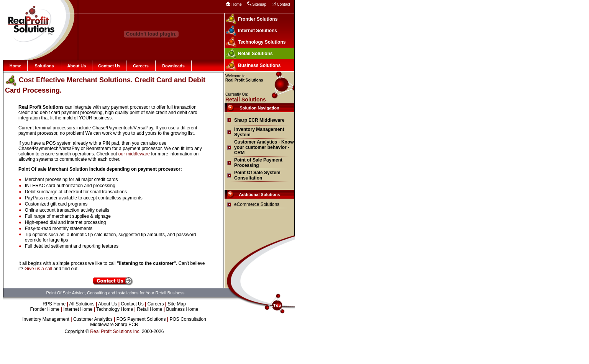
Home (237, 4)
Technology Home (115, 309)
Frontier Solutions (258, 19)
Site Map (177, 304)
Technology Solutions (262, 42)
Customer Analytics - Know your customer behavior (264, 145)
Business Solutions (259, 65)
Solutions (44, 66)
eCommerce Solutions (257, 204)
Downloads (173, 66)
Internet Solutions (258, 31)
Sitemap (259, 4)
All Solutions (82, 304)
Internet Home (78, 309)
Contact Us (109, 66)
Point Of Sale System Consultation (257, 175)
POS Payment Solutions (141, 319)
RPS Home (54, 304)
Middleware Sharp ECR (114, 325)
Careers (141, 66)
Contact (284, 4)
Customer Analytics (93, 319)
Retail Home (149, 309)
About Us (77, 66)
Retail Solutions (255, 54)
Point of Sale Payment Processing (258, 163)
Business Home (182, 309)
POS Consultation (188, 319)
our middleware (134, 154)
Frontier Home (45, 309)
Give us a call (38, 269)
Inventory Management (46, 319)
